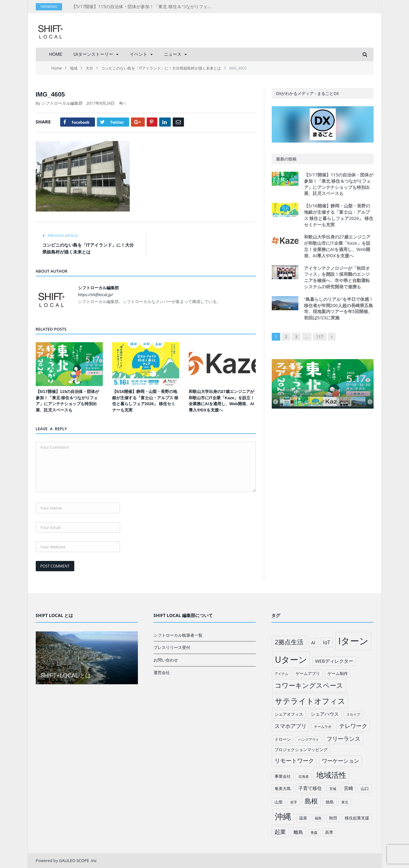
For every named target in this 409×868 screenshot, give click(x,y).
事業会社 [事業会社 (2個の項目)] (283, 776)
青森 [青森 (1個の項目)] (314, 833)
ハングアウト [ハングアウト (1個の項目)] (309, 740)
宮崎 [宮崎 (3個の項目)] (349, 788)
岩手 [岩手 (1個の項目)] (294, 802)
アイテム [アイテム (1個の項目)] (281, 674)
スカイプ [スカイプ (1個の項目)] (353, 714)
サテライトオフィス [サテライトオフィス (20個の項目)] (310, 701)
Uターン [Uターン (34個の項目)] (291, 659)
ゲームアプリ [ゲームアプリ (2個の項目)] (308, 673)
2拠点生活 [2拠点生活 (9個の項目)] (289, 642)
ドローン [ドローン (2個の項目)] (283, 739)
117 (320, 337)
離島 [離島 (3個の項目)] (298, 832)
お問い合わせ (166, 660)
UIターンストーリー (93, 54)
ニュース (173, 54)
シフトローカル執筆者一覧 (178, 635)
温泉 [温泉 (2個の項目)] (303, 818)
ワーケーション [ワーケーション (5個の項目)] (341, 761)
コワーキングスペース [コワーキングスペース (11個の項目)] (309, 685)
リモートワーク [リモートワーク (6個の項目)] (294, 761)
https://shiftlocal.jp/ (96, 295)
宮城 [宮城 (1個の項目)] (333, 789)
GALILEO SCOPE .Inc (78, 860)
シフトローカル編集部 (62, 103)
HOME (56, 54)
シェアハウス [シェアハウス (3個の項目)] (325, 714)
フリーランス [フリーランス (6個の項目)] (343, 739)
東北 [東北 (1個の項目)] (345, 802)
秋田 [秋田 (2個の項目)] (333, 818)
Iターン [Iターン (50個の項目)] (353, 641)
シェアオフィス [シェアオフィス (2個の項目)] (289, 714)
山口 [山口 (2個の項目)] (365, 788)
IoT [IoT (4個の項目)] (327, 642)
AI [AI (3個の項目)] (313, 642)
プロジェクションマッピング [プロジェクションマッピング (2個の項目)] (301, 750)
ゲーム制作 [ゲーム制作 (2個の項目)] (338, 673)
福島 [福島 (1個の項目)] (318, 818)
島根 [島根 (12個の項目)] (311, 801)
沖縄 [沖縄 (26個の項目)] (283, 816)
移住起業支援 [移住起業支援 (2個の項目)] (357, 818)
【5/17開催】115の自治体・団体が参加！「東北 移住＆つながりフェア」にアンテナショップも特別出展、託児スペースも (144, 7)
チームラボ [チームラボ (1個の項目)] (323, 727)
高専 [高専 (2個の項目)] (329, 832)
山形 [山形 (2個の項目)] (279, 802)
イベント (139, 54)
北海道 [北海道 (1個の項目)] (304, 776)
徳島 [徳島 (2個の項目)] (330, 802)
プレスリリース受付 (172, 647)
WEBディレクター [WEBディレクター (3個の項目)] (334, 661)
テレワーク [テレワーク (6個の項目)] (353, 726)
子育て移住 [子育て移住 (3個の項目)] (310, 788)
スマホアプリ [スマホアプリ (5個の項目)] (291, 726)
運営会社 (162, 672)
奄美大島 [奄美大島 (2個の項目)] (283, 788)
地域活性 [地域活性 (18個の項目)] (331, 775)
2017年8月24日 (100, 103)
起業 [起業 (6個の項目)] (280, 832)
